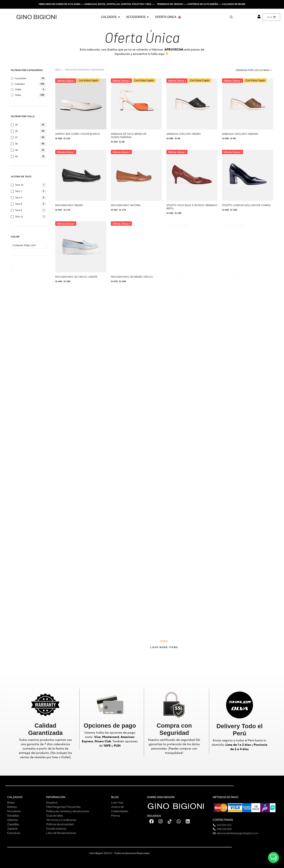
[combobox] (253, 70)
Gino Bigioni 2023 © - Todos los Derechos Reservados (120, 853)
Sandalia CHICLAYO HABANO (240, 134)
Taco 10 (19, 185)
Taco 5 (18, 198)
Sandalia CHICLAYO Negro (184, 134)
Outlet (18, 89)
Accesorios (21, 78)
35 (16, 125)
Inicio (58, 70)
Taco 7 (18, 191)
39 (16, 150)
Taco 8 (18, 210)
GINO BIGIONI (36, 17)
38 (16, 144)
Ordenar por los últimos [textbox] (253, 70)
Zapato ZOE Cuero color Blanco (78, 134)
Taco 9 (18, 204)
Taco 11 (19, 217)
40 (16, 156)
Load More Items (164, 647)
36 (16, 131)
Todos (18, 95)
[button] (273, 857)
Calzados (20, 84)
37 (16, 137)
